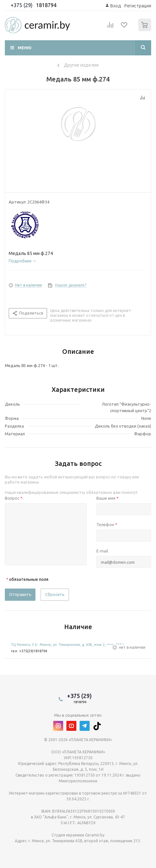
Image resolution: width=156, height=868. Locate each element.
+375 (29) (22, 5)
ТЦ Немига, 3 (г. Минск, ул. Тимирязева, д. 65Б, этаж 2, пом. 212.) (67, 645)
